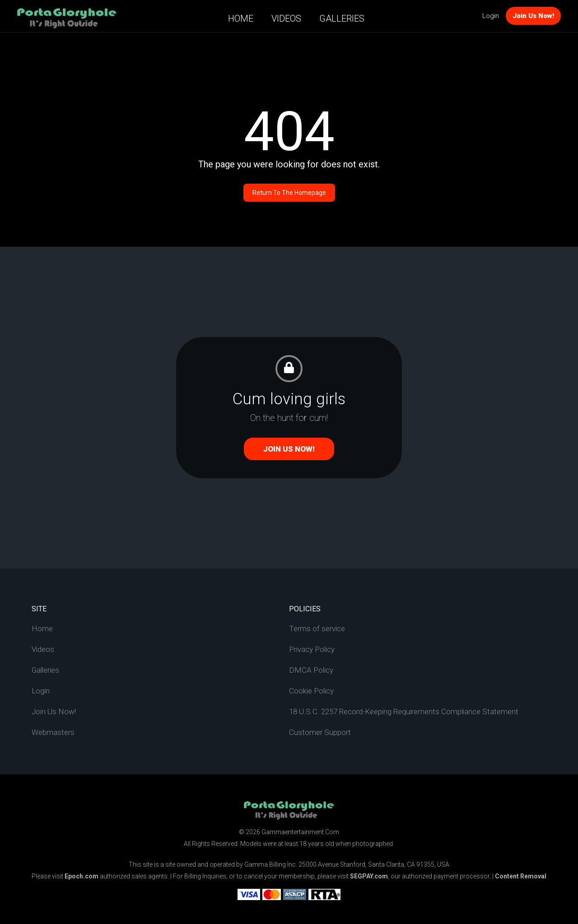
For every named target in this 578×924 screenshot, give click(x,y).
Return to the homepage (289, 193)
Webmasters (53, 732)
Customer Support (320, 732)
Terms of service (317, 628)
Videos (286, 18)
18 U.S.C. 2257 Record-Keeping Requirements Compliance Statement (404, 711)
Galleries (342, 18)
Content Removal (521, 876)
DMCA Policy (311, 670)
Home (241, 18)
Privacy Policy (312, 649)
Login (491, 16)
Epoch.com (82, 876)
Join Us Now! (533, 16)
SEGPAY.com (369, 876)
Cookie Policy (311, 691)
